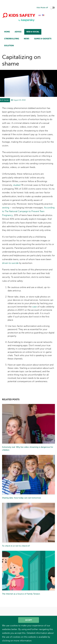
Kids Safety (19, 15)
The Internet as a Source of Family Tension (21, 594)
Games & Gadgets (43, 39)
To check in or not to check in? (16, 546)
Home (7, 32)
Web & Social (33, 32)
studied (17, 185)
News (27, 39)
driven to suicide (10, 263)
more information (23, 641)
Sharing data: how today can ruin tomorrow (21, 498)
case (34, 307)
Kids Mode (42, 8)
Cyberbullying (12, 39)
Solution (9, 46)
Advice (18, 32)
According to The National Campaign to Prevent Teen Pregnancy (28, 211)
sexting (6, 208)
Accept (29, 620)
